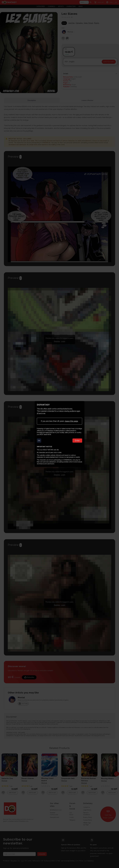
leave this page (72, 421)
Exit (39, 441)
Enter (77, 441)
